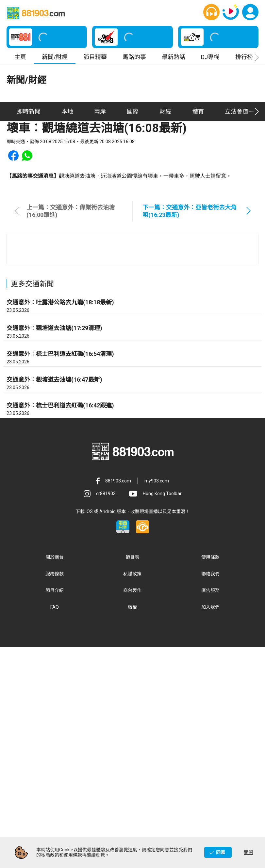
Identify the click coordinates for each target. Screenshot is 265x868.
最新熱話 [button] (174, 57)
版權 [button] (132, 828)
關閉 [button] (248, 852)
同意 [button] (221, 852)
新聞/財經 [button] (55, 57)
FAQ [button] (55, 828)
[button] (211, 12)
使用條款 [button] (210, 778)
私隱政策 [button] (132, 795)
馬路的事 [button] (134, 57)
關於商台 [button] (55, 778)
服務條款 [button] (55, 795)
